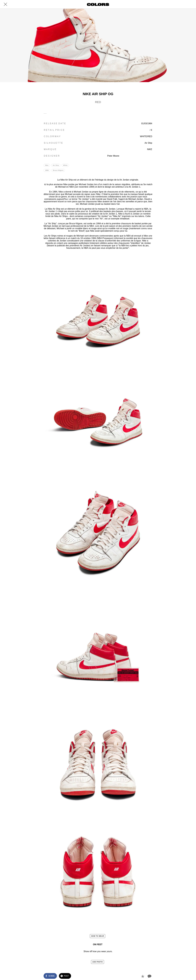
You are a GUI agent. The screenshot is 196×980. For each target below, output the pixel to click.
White (66, 165)
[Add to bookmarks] (143, 976)
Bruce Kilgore (59, 170)
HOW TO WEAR (98, 936)
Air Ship (56, 165)
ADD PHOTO (97, 962)
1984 (47, 170)
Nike (47, 165)
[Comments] (149, 976)
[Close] (5, 4)
